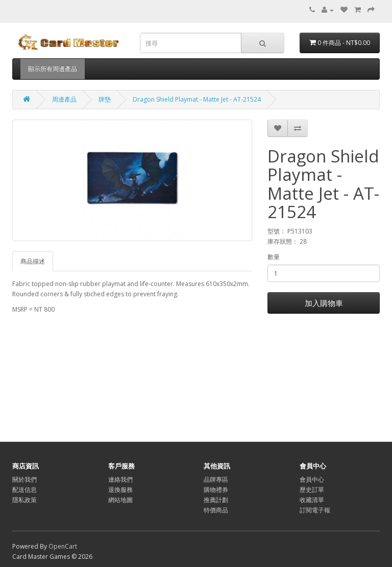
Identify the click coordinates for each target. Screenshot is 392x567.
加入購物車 (324, 303)
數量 (274, 257)
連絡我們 (120, 479)
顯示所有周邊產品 (53, 69)
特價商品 (216, 510)
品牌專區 (216, 479)
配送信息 (24, 490)
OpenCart (63, 546)
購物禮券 (216, 490)
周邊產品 (64, 99)
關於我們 (24, 479)
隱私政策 (24, 500)
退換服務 (120, 490)
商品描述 (33, 261)
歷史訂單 (312, 490)
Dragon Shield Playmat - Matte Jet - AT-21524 (197, 99)
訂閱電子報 (315, 510)
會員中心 (312, 479)
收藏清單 (312, 500)
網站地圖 (120, 500)
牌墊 (105, 99)
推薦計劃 (216, 500)
